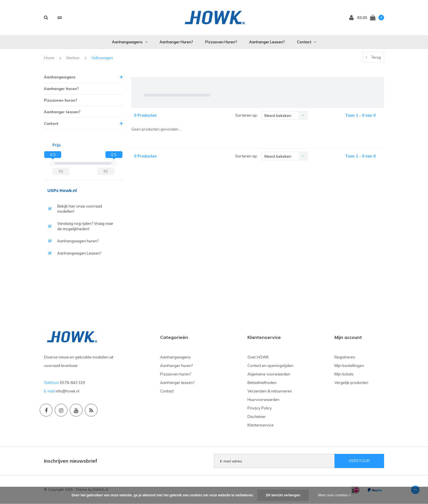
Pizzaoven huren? (221, 42)
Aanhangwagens (130, 42)
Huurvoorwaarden (263, 400)
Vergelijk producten (351, 383)
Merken (73, 58)
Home (49, 58)
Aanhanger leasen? (267, 42)
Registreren (345, 357)
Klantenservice (260, 425)
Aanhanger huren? (176, 42)
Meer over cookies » (334, 495)
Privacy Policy (260, 408)
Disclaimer (257, 417)
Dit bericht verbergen (283, 495)
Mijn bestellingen (349, 366)
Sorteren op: (246, 115)
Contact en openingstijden (270, 366)
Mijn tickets (344, 374)
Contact (307, 42)
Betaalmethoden (262, 383)
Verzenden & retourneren (270, 391)
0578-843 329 (72, 383)
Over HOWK (258, 357)
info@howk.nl (67, 391)
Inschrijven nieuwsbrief (71, 461)
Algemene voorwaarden (269, 374)
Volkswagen (102, 58)
